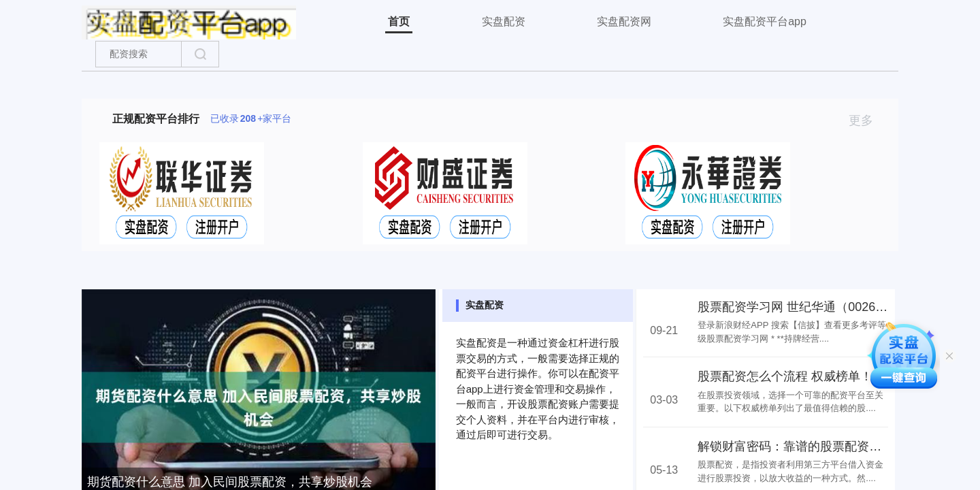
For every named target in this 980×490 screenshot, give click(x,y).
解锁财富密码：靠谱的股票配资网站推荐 (808, 446)
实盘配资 (504, 21)
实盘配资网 (624, 21)
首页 (399, 21)
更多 (867, 120)
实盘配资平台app (765, 21)
